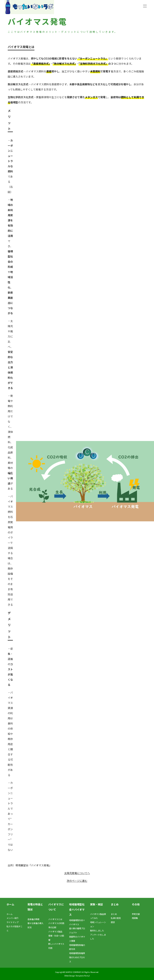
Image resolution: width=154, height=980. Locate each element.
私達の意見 (116, 918)
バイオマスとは (55, 919)
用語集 (135, 918)
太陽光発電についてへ (77, 873)
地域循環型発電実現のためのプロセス (77, 957)
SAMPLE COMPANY (73, 972)
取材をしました (97, 931)
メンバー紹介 (12, 918)
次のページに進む (77, 881)
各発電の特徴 (33, 919)
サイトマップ (12, 922)
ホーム (10, 914)
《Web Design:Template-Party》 (77, 976)
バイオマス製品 (55, 931)
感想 (113, 922)
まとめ (114, 914)
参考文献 (136, 914)
